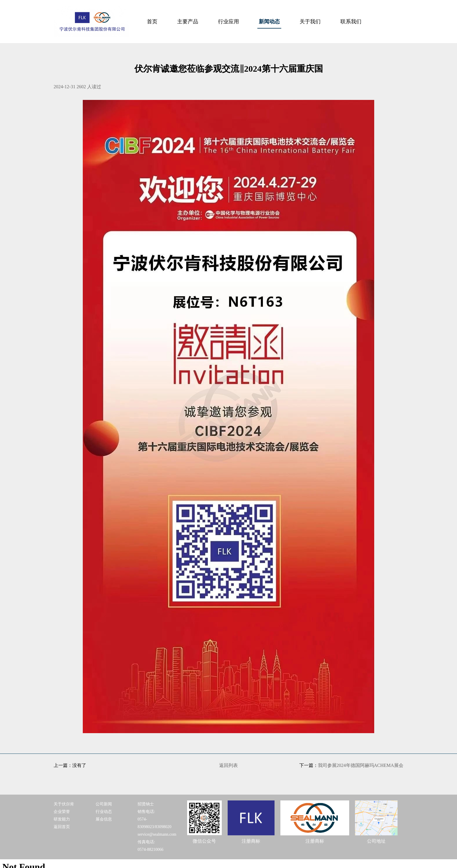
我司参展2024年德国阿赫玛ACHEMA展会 (361, 765)
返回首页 (62, 827)
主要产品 (188, 22)
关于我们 (310, 22)
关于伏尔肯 (64, 804)
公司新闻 (104, 804)
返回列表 (228, 765)
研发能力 (62, 819)
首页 (152, 22)
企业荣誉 (62, 812)
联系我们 (351, 22)
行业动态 (104, 812)
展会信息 (104, 819)
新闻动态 (269, 22)
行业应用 (228, 22)
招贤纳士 (146, 804)
